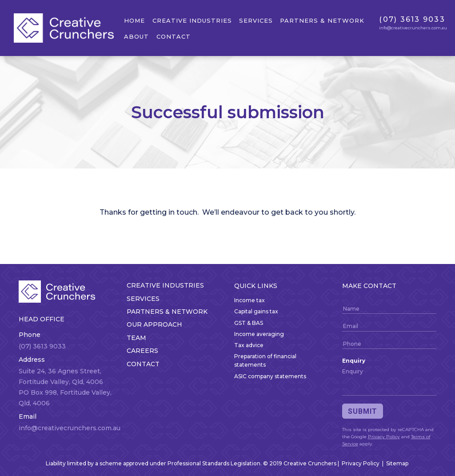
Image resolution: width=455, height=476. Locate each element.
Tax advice (249, 345)
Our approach (154, 324)
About (136, 36)
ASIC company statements (270, 376)
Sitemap (397, 463)
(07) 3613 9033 (412, 19)
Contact (174, 36)
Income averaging (259, 334)
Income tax (249, 300)
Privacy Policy (384, 437)
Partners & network (322, 20)
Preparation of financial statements (265, 360)
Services (256, 20)
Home (134, 20)
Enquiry (354, 361)
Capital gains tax (256, 311)
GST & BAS (249, 323)
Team (136, 338)
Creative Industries (192, 20)
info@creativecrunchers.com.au (413, 28)
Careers (142, 351)
